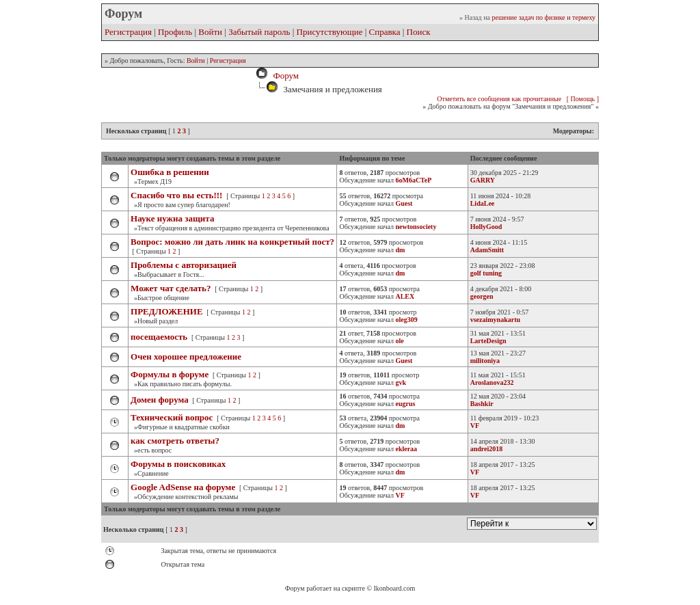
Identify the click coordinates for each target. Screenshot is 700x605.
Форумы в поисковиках (178, 464)
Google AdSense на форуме (183, 487)
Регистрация (128, 32)
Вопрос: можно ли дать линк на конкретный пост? (232, 242)
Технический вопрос (172, 417)
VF (475, 426)
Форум (284, 76)
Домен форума (160, 400)
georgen (482, 296)
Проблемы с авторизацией (184, 265)
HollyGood (486, 227)
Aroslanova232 (492, 382)
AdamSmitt (487, 250)
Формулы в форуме (170, 374)
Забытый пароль (259, 32)
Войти (210, 32)
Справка (385, 32)
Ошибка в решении (170, 172)
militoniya (485, 361)
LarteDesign (488, 341)
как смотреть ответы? (175, 441)
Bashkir (482, 404)
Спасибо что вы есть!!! (176, 195)
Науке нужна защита (172, 218)
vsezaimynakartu (495, 320)
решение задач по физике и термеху (543, 17)
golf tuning (486, 273)
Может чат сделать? (171, 288)
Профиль (175, 32)
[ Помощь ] (583, 99)
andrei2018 (487, 449)
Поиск (419, 32)
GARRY (483, 180)
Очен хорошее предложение (186, 357)
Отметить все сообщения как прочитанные (499, 99)
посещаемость (160, 337)
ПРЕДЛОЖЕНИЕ (167, 311)
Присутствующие (330, 32)
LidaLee (483, 203)
